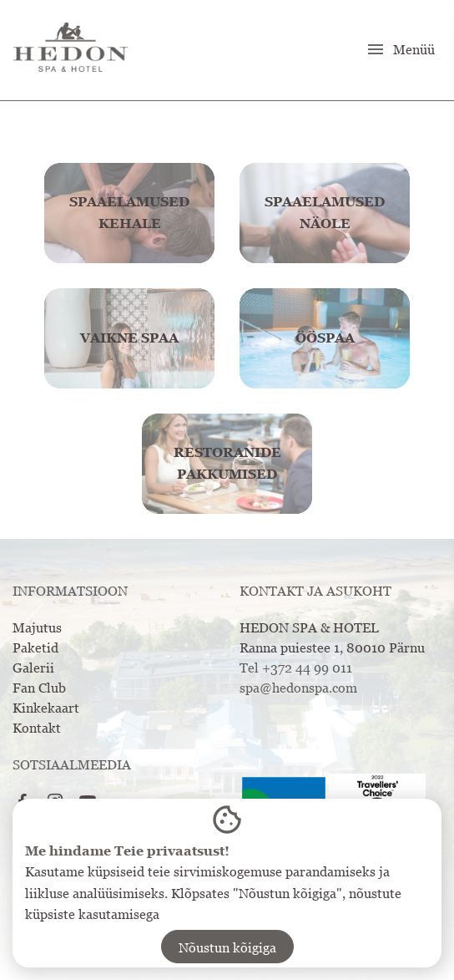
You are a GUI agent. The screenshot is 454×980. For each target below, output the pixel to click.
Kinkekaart (46, 708)
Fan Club (39, 688)
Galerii (33, 668)
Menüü (400, 49)
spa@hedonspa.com (298, 688)
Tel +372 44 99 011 (296, 668)
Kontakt (37, 728)
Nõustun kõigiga (227, 947)
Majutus (37, 627)
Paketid (35, 647)
